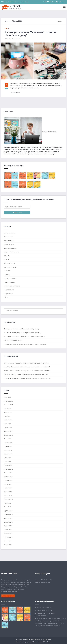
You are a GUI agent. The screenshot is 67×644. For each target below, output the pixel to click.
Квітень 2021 (8, 412)
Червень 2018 (8, 488)
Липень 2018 (8, 484)
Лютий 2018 (8, 503)
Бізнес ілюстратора (10, 233)
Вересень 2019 (8, 435)
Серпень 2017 (8, 526)
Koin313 (6, 367)
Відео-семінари (9, 237)
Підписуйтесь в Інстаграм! (42, 582)
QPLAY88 (7, 378)
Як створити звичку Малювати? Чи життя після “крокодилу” (22, 329)
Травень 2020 (8, 420)
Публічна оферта (37, 642)
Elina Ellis (9, 39)
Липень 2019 (8, 439)
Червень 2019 (8, 443)
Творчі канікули (9, 294)
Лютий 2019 (8, 458)
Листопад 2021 (8, 401)
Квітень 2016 (8, 545)
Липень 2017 (8, 530)
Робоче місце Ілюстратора (12, 286)
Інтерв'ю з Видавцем (10, 248)
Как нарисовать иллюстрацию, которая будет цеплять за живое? (29, 363)
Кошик (54, 2)
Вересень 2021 (8, 405)
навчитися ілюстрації (10, 267)
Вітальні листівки (9, 241)
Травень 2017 (8, 537)
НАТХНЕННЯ (8, 271)
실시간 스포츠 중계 (9, 374)
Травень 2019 (8, 446)
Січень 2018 (8, 507)
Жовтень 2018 (8, 473)
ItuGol (6, 363)
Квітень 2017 (8, 541)
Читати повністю (8, 596)
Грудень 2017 (8, 511)
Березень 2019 (8, 454)
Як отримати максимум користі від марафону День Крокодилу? (23, 333)
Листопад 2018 (8, 469)
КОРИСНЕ (8, 28)
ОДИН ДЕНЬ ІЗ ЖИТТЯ (11, 278)
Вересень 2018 (8, 477)
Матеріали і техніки (10, 263)
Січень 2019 (8, 462)
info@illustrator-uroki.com (44, 610)
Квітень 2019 (8, 450)
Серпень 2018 (8, 480)
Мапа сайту (47, 642)
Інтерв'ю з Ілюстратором (11, 252)
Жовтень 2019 (8, 431)
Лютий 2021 (8, 416)
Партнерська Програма (23, 642)
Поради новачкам (9, 282)
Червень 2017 (8, 533)
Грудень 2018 (8, 465)
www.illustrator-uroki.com (44, 608)
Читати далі (15, 92)
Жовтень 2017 (8, 518)
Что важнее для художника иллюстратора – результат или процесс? (24, 336)
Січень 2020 (8, 424)
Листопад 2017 (8, 514)
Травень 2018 (8, 492)
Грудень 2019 (8, 427)
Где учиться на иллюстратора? (13, 340)
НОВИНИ (7, 275)
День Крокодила (9, 244)
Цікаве (6, 297)
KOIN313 (7, 371)
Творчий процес (9, 290)
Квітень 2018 (8, 496)
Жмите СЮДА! (50, 154)
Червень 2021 (8, 409)
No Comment (17, 39)
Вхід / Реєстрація (61, 2)
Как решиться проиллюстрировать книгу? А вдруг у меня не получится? (25, 344)
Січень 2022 (8, 397)
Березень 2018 (8, 499)
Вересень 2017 (8, 522)
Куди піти (7, 259)
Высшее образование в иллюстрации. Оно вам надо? (32, 374)
